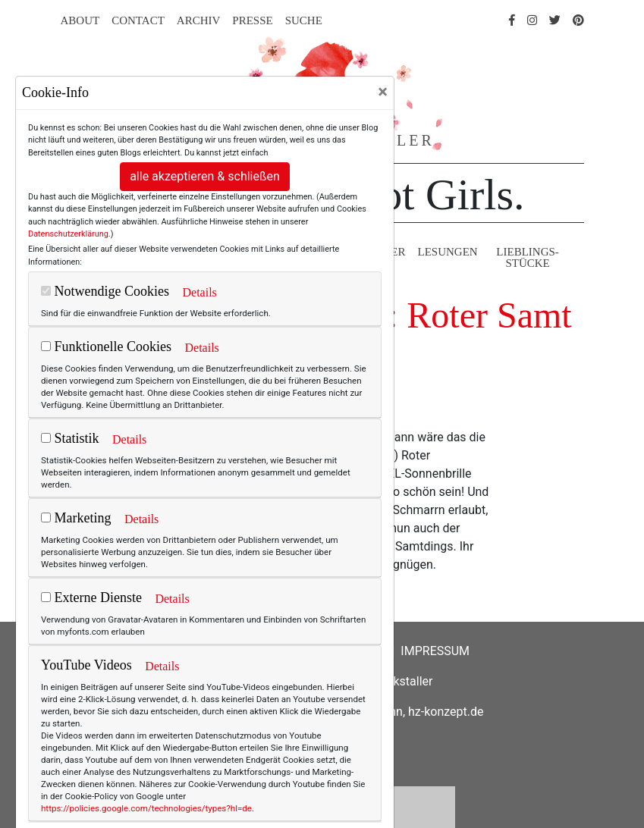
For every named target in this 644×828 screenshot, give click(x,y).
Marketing (76, 518)
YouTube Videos (86, 665)
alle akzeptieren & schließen (205, 176)
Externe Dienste (91, 597)
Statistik (70, 438)
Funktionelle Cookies (106, 347)
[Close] (383, 92)
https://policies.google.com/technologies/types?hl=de (146, 808)
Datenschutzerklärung (68, 234)
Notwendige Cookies (105, 291)
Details (199, 292)
